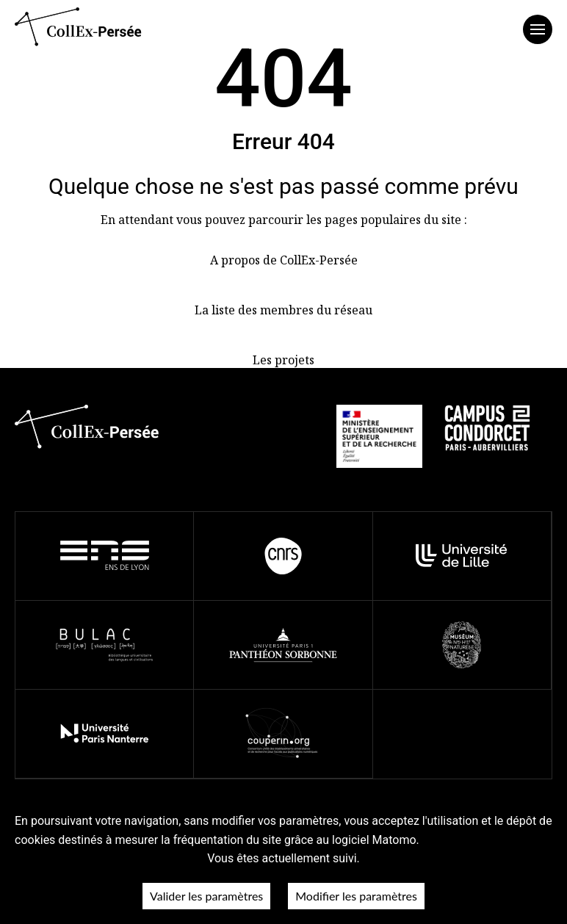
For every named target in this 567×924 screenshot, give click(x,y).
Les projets (283, 360)
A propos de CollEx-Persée (284, 260)
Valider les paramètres (206, 896)
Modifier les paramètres (356, 896)
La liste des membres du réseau (283, 310)
